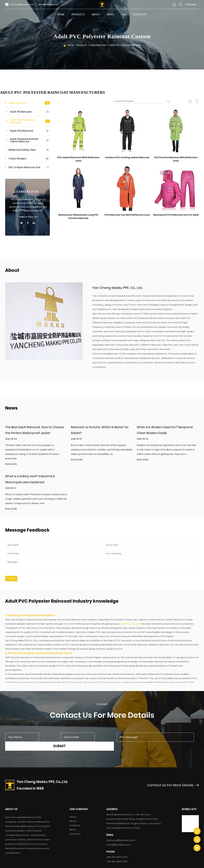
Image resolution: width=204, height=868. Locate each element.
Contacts (140, 14)
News (110, 14)
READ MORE (11, 465)
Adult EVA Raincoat (28, 131)
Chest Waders (28, 159)
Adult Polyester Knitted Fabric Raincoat (28, 140)
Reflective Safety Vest (28, 150)
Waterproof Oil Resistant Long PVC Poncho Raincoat (78, 217)
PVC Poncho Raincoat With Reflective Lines (176, 159)
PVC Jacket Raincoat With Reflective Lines (78, 159)
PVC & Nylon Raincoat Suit (28, 167)
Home (61, 14)
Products (78, 14)
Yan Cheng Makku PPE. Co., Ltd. (88, 864)
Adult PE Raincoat (28, 112)
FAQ (123, 14)
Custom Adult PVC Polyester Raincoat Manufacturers (158, 864)
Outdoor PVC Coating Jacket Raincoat (127, 157)
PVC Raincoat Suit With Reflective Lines (127, 215)
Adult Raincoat (98, 45)
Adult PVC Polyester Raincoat (28, 121)
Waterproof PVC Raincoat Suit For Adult (176, 215)
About (96, 14)
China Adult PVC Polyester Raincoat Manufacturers (147, 318)
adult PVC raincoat (130, 625)
